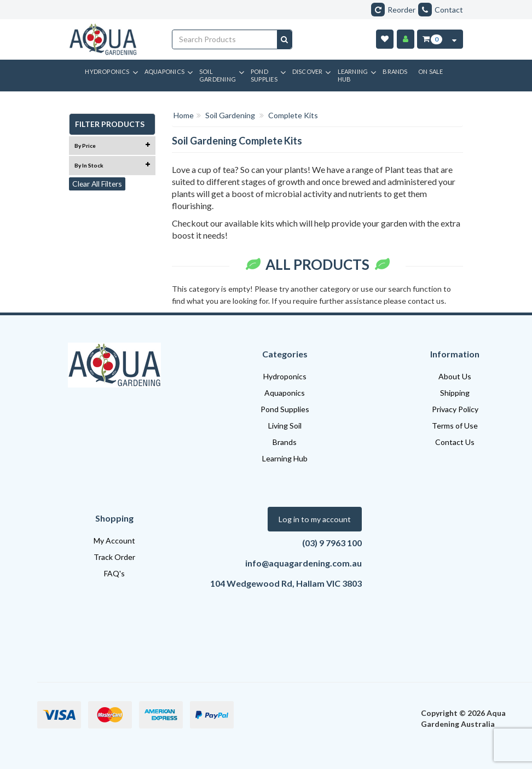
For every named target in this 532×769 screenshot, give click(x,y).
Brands (285, 442)
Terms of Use (455, 426)
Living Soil (285, 426)
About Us (455, 376)
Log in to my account (316, 519)
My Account (114, 540)
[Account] (406, 39)
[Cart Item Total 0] (432, 39)
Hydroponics (285, 376)
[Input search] (225, 39)
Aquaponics (285, 393)
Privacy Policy (455, 409)
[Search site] (284, 39)
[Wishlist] (385, 39)
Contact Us (455, 442)
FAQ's (114, 573)
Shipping (455, 393)
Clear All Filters (98, 184)
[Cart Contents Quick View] (454, 39)
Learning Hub (285, 458)
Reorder (393, 10)
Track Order (114, 557)
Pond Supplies (285, 409)
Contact (441, 10)
